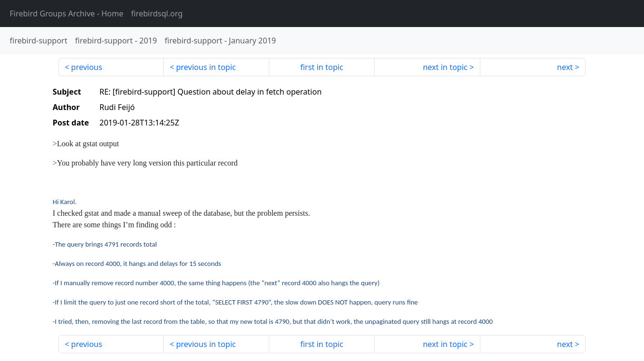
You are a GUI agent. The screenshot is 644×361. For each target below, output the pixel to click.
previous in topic (206, 67)
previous (86, 67)
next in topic (445, 67)
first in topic (322, 67)
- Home (67, 14)
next (565, 67)
